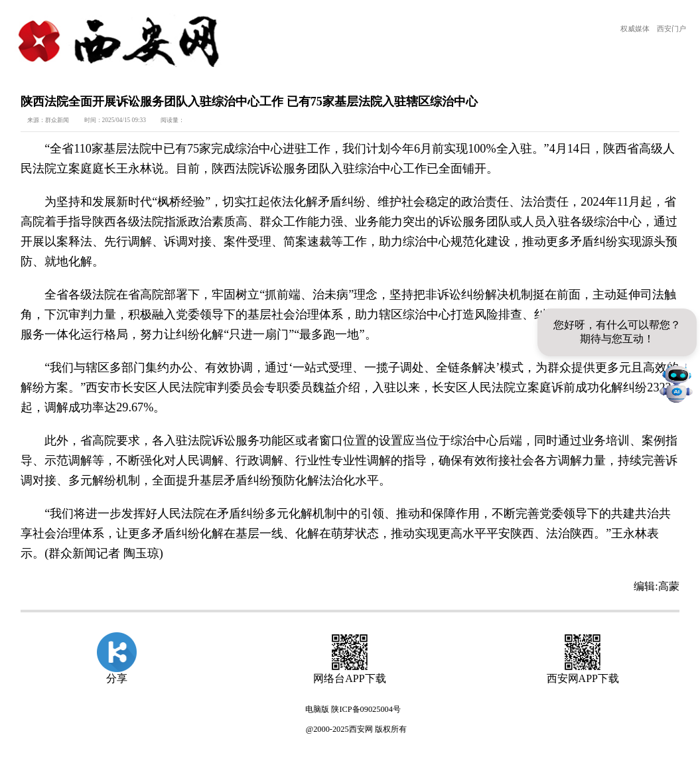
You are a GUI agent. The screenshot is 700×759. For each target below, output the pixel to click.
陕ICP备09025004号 (366, 709)
